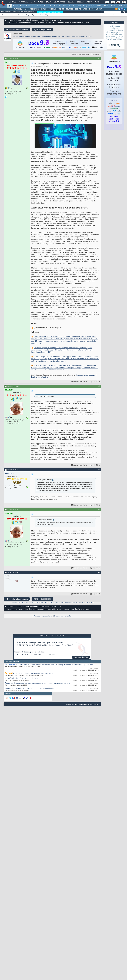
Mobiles (113, 6)
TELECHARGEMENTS (45, 603)
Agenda (34, 15)
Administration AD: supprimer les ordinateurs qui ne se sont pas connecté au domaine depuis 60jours (55, 665)
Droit (89, 2)
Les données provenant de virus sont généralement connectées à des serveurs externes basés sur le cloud (52, 36)
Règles (47, 15)
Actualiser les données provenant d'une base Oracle (33, 673)
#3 (99, 470)
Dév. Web (72, 6)
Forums (13, 2)
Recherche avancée (119, 15)
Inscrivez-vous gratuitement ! (50, 12)
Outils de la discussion (80, 54)
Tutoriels (24, 2)
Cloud (39, 6)
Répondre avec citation (79, 382)
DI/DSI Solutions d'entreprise (24, 6)
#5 (99, 572)
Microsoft (57, 6)
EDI (79, 6)
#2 (99, 386)
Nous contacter (72, 704)
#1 (99, 58)
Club (96, 2)
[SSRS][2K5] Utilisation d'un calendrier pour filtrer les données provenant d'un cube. (38, 683)
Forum (10, 20)
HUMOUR (98, 9)
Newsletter (59, 2)
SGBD (99, 6)
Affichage (94, 54)
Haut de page (95, 704)
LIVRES (44, 9)
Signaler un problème (42, 29)
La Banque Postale (28, 654)
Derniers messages (8, 15)
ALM (49, 6)
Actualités (55, 20)
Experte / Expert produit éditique (30, 652)
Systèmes (122, 6)
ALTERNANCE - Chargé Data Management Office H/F (39, 643)
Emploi (71, 2)
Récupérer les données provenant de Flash (21, 678)
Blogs (40, 2)
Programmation (89, 6)
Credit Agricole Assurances (33, 645)
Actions (19, 15)
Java (64, 6)
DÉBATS (78, 9)
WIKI (85, 9)
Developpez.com (83, 704)
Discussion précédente (43, 616)
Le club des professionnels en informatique (32, 20)
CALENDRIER (81, 603)
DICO (91, 9)
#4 (99, 509)
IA (44, 6)
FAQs (29, 603)
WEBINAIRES (34, 9)
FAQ (33, 2)
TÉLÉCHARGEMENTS (56, 9)
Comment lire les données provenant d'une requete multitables (29, 688)
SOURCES (69, 9)
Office (106, 6)
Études (80, 2)
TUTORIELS (18, 9)
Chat (48, 2)
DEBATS (65, 603)
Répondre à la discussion (17, 30)
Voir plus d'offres (81, 657)
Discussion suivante (63, 616)
